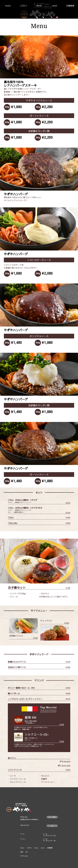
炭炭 (22, 852)
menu (36, 848)
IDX (27, 852)
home (8, 6)
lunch (55, 6)
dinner (39, 6)
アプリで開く (52, 817)
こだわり (23, 6)
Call (52, 826)
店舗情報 (70, 6)
